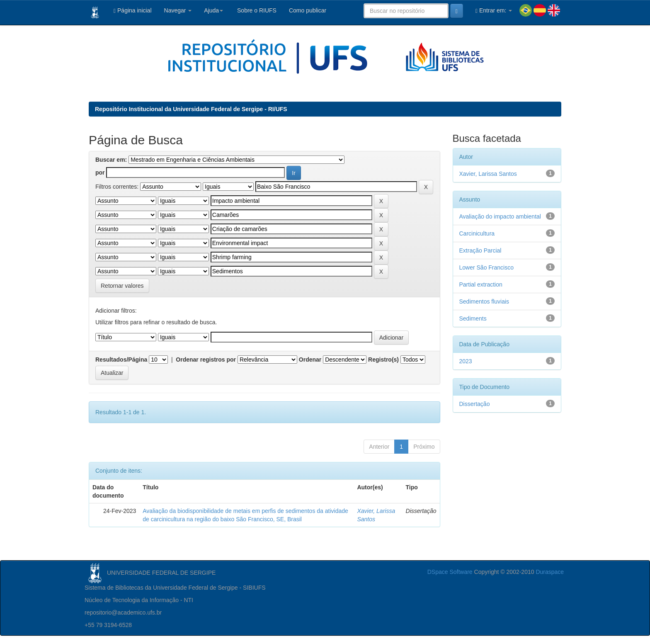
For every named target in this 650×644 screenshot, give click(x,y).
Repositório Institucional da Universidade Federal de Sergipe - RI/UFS (191, 109)
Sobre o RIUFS (256, 10)
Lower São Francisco (487, 267)
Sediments (473, 318)
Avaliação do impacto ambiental (500, 216)
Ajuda (213, 10)
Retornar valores (122, 286)
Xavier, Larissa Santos (488, 174)
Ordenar (310, 360)
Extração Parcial (480, 250)
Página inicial (133, 11)
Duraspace (550, 572)
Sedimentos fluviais (484, 301)
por (100, 173)
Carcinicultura (477, 233)
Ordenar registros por (206, 360)
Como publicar (308, 10)
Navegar (178, 10)
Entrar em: (494, 11)
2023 (466, 361)
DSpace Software (450, 572)
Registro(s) (383, 360)
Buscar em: (111, 160)
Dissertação (475, 404)
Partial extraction (481, 284)
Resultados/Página (121, 360)
